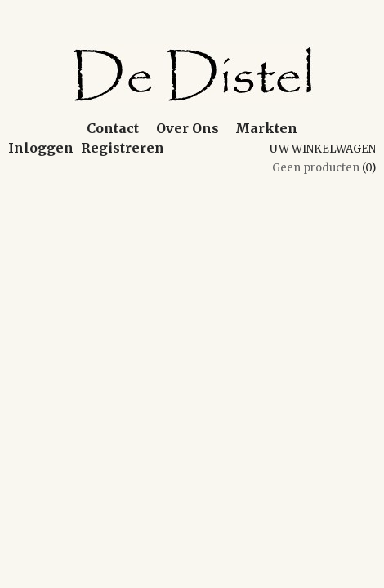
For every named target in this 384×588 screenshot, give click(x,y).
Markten (266, 128)
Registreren (123, 148)
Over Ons (188, 128)
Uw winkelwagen (323, 149)
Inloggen (41, 148)
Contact (113, 128)
